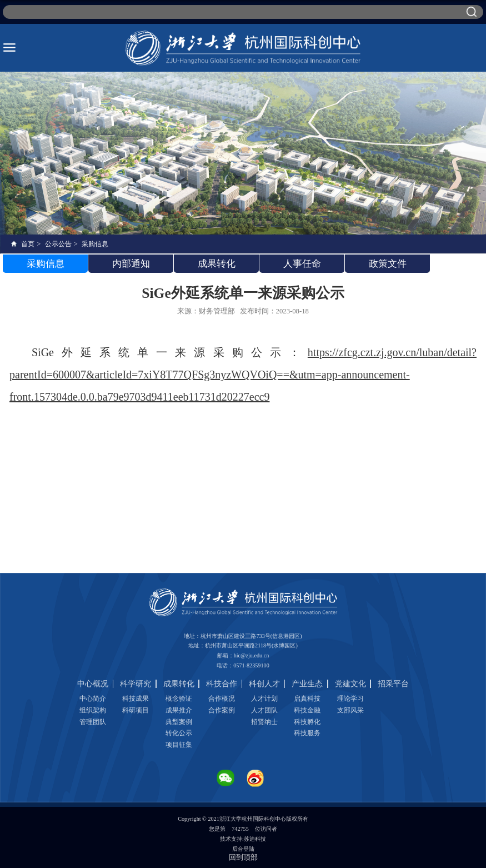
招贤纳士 (264, 722)
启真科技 (307, 699)
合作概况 (222, 699)
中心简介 (93, 699)
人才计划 (264, 699)
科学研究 (136, 684)
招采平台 (393, 684)
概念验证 (179, 699)
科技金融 (307, 710)
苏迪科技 (255, 839)
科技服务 (307, 733)
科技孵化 (307, 722)
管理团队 (93, 722)
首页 (28, 244)
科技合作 (222, 684)
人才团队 (264, 710)
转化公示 (179, 733)
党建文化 (350, 684)
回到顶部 (243, 857)
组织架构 (93, 710)
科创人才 (264, 684)
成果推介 (179, 710)
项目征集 (179, 745)
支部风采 (350, 710)
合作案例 (222, 710)
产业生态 (307, 684)
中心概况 (93, 684)
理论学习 (350, 699)
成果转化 (179, 684)
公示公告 (58, 244)
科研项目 (136, 710)
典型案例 (179, 722)
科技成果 (136, 699)
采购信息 (95, 244)
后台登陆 (243, 849)
